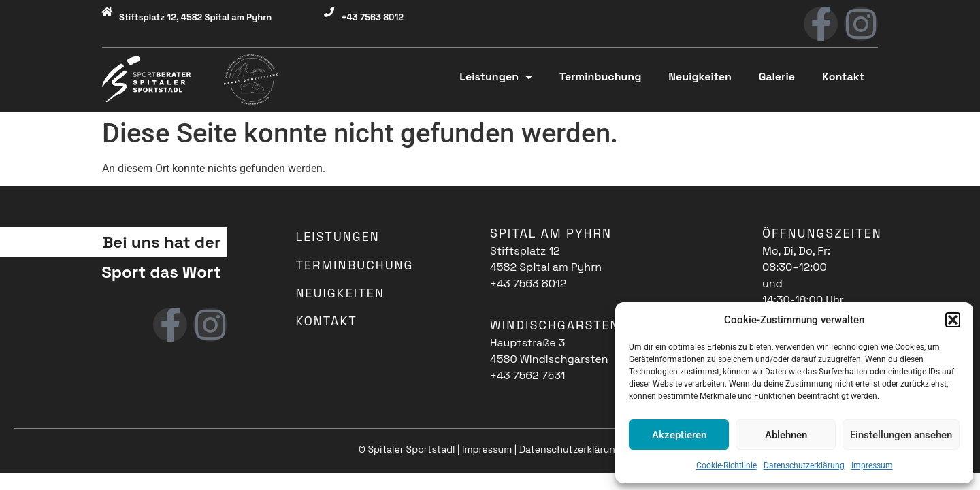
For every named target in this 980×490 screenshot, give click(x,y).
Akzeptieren (679, 435)
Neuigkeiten (700, 77)
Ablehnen (786, 435)
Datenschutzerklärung (804, 465)
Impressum (872, 465)
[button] (953, 320)
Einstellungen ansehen (901, 435)
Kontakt (843, 77)
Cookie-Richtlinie (726, 465)
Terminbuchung (600, 77)
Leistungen (496, 77)
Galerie (777, 77)
